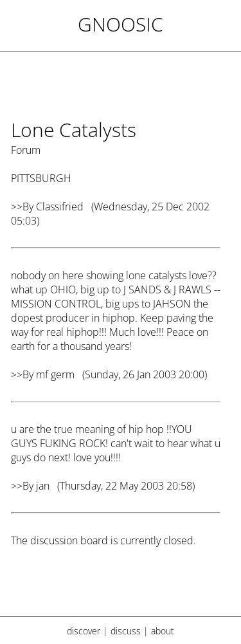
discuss (126, 631)
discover (84, 631)
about (163, 631)
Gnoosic (121, 24)
